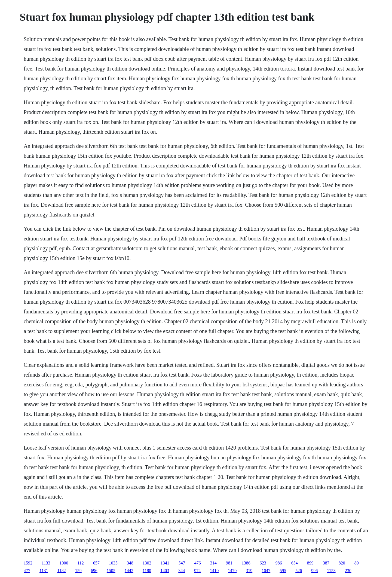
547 (182, 563)
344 (182, 571)
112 (80, 563)
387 (326, 563)
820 (342, 563)
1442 (129, 571)
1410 (214, 571)
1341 (165, 563)
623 (263, 563)
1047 (266, 571)
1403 (165, 571)
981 (229, 563)
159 (78, 571)
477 (27, 571)
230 (348, 571)
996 (314, 571)
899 (310, 563)
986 (279, 563)
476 (198, 563)
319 (249, 571)
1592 (28, 563)
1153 (331, 571)
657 (96, 563)
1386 (246, 563)
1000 (64, 563)
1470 (232, 571)
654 (295, 563)
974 (197, 571)
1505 (111, 571)
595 (283, 571)
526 (299, 571)
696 (94, 571)
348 (130, 563)
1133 (46, 563)
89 (357, 563)
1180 (147, 571)
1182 (61, 571)
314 (213, 563)
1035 (113, 563)
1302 (147, 563)
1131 (44, 571)
